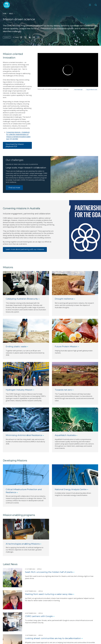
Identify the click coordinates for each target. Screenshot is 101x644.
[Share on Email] (34, 37)
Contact (7, 37)
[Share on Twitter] (25, 37)
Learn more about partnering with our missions (25, 249)
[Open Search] (96, 5)
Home (5, 13)
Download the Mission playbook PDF (15, 145)
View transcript (78, 89)
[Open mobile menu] (90, 5)
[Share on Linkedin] (30, 37)
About (11, 13)
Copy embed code (91, 89)
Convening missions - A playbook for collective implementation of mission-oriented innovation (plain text (18, 136)
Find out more (14, 188)
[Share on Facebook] (21, 37)
